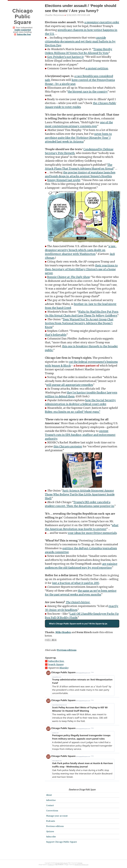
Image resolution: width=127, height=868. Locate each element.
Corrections (52, 811)
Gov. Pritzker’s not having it (65, 57)
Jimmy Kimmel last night (64, 180)
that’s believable (56, 335)
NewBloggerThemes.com (81, 865)
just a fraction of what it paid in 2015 (76, 583)
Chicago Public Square (23, 16)
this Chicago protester (68, 447)
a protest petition (97, 68)
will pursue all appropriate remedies (70, 385)
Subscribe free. (56, 661)
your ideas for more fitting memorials (92, 533)
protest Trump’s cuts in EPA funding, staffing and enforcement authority (80, 435)
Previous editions (67, 650)
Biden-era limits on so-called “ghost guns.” (73, 412)
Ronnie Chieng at (59, 277)
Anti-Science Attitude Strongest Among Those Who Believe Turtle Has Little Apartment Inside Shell (80, 495)
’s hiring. (78, 602)
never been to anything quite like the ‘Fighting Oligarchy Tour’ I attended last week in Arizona (78, 138)
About (49, 795)
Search (56, 664)
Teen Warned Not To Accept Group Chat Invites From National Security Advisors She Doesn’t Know (79, 323)
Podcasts (51, 821)
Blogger (80, 863)
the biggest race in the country (88, 92)
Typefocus (51, 865)
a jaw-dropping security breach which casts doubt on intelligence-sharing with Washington (81, 250)
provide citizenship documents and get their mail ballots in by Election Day (80, 42)
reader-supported (23, 30)
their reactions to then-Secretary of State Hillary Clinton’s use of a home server (81, 269)
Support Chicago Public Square (62, 842)
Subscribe (51, 837)
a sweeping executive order (102, 22)
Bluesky (64, 668)
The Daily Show (80, 277)
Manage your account (57, 816)
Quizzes (50, 831)
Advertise (51, 800)
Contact (50, 805)
